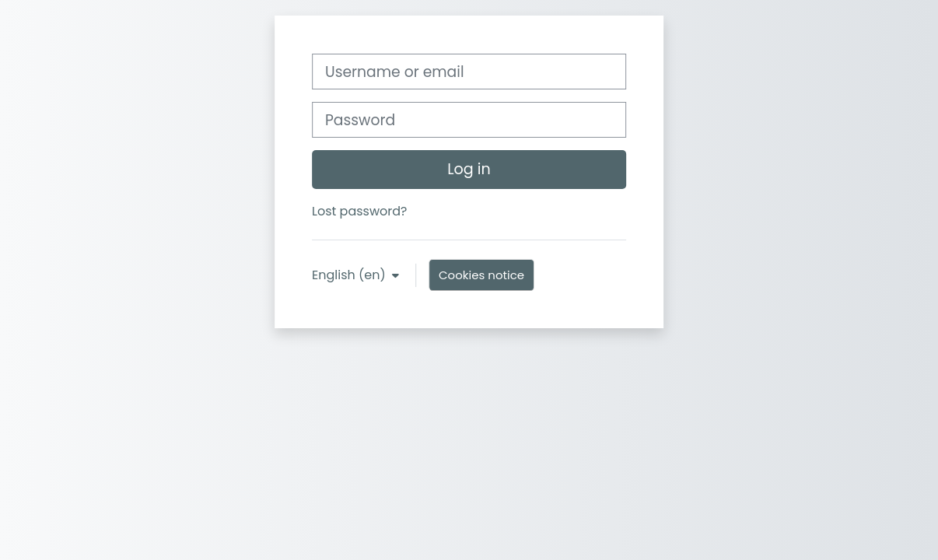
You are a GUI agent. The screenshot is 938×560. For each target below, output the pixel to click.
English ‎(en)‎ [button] (350, 275)
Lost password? (359, 211)
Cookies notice (481, 275)
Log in (469, 169)
